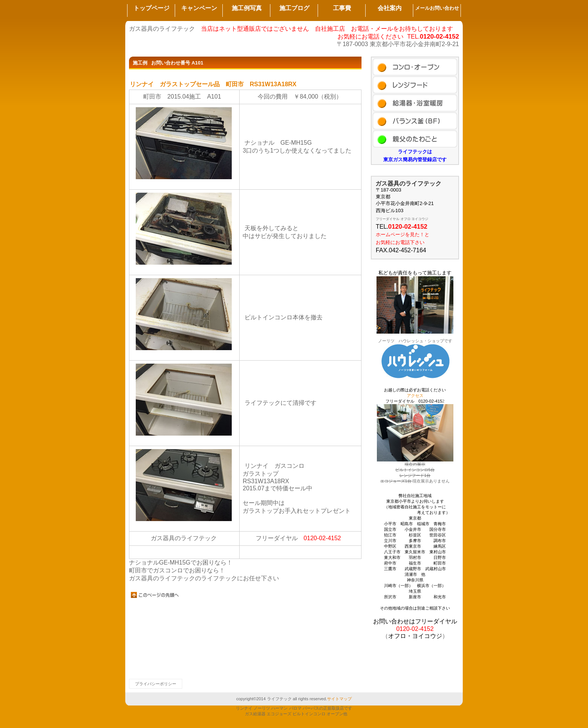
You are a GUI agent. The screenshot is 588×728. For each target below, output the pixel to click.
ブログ (415, 121)
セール (415, 85)
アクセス (415, 139)
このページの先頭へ (155, 595)
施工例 (415, 67)
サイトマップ (339, 699)
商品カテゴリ (415, 103)
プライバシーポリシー (156, 684)
